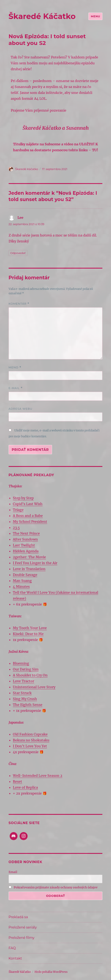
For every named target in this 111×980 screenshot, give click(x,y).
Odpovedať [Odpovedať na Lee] (18, 253)
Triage (18, 510)
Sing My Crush (25, 699)
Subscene (53, 144)
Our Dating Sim (26, 669)
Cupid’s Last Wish (28, 504)
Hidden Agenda (26, 551)
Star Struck (22, 693)
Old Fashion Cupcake (30, 734)
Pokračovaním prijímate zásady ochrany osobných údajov (53, 887)
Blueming (21, 663)
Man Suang (22, 581)
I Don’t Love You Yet (30, 746)
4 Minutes (21, 587)
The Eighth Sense (28, 705)
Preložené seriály (23, 927)
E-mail (16, 388)
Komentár (19, 304)
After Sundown (25, 539)
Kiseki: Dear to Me (28, 634)
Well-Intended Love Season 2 (38, 776)
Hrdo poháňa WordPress (51, 972)
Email (13, 872)
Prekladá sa (18, 917)
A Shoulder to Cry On (30, 675)
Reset (17, 781)
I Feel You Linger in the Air (35, 563)
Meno (15, 367)
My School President (30, 522)
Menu (95, 16)
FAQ (12, 948)
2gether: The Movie (29, 557)
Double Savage (25, 575)
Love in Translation (29, 569)
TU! (95, 150)
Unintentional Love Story (34, 687)
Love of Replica (25, 787)
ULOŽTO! (87, 144)
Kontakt (15, 958)
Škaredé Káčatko (42, 16)
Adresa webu (21, 409)
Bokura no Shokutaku (31, 740)
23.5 (16, 527)
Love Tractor (23, 681)
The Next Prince (26, 533)
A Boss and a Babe (28, 516)
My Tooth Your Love (30, 628)
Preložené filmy (22, 938)
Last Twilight (24, 545)
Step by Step (23, 498)
